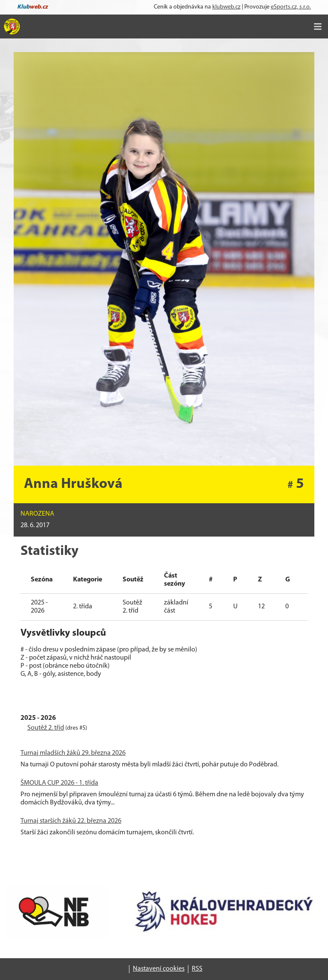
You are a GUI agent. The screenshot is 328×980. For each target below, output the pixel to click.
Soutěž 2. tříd (46, 728)
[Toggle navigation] (318, 26)
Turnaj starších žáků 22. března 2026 (71, 821)
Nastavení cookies (159, 969)
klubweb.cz (226, 7)
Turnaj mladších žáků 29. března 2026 (73, 753)
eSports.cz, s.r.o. (291, 7)
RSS (197, 969)
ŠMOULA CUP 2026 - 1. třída (59, 783)
